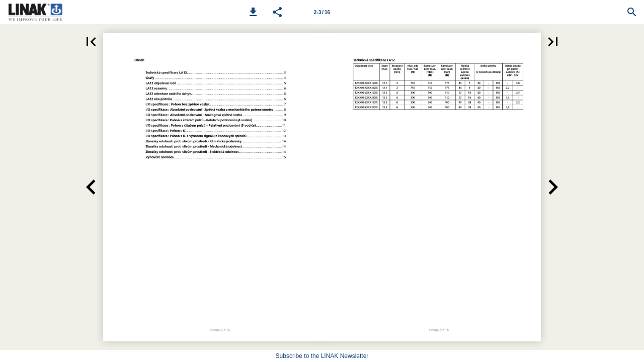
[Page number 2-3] (322, 12)
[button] (253, 12)
